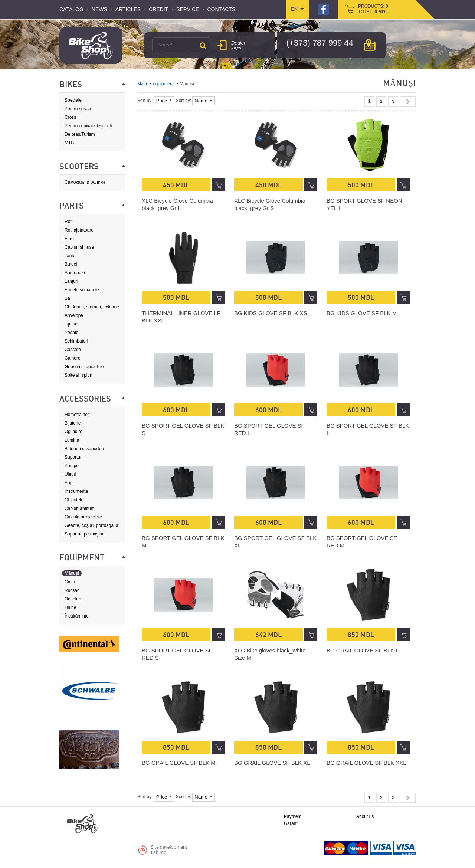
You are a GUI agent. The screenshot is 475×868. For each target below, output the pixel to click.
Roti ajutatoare (79, 230)
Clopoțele (74, 500)
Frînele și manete (82, 290)
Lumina (72, 440)
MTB (69, 143)
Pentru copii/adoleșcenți (88, 126)
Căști (70, 582)
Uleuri (70, 474)
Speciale (73, 100)
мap (370, 45)
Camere (73, 358)
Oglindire (73, 432)
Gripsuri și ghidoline (84, 367)
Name (204, 101)
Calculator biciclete (83, 517)
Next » (408, 101)
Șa (67, 298)
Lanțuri (71, 281)
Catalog (71, 9)
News (99, 9)
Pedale (71, 333)
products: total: (373, 9)
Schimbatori (76, 341)
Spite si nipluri (78, 375)
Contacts (221, 9)
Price (164, 101)
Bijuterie (73, 423)
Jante (70, 256)
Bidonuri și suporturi (84, 449)
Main (142, 84)
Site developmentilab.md (169, 850)
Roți (68, 222)
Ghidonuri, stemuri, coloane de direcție (92, 307)
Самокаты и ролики (85, 182)
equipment (163, 84)
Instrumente (76, 491)
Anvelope (74, 315)
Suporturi (74, 457)
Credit (158, 9)
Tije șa (71, 324)
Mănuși (72, 573)
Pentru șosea (78, 109)
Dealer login (238, 45)
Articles (128, 9)
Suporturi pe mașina (84, 534)
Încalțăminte (77, 616)
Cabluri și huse (79, 247)
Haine (70, 607)
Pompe (72, 466)
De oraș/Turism (80, 134)
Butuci (71, 264)
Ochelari (73, 599)
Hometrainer (77, 415)
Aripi (69, 483)
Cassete (73, 350)
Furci (70, 239)
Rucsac (72, 590)
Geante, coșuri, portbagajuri (92, 525)
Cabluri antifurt (79, 508)
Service (188, 9)
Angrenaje (75, 273)
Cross (70, 117)
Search (203, 45)
